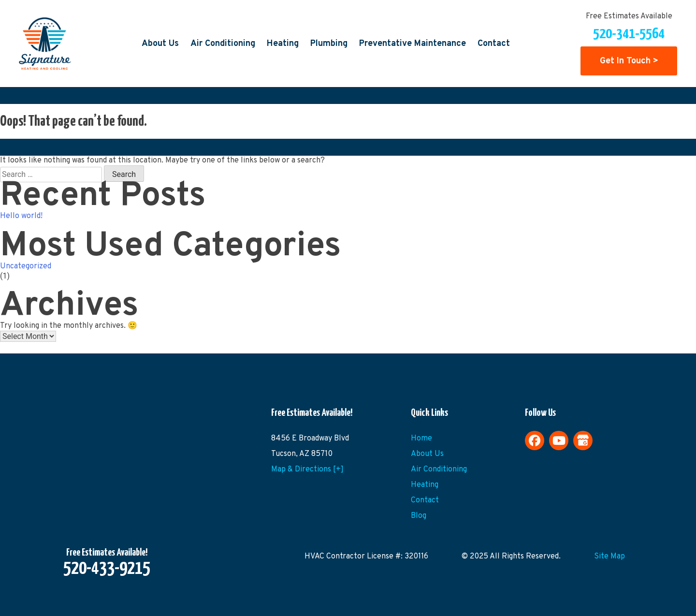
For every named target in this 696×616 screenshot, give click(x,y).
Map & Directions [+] (307, 469)
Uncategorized (26, 266)
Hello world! (21, 216)
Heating (283, 44)
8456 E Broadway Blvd (310, 439)
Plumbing (329, 44)
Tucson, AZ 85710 (302, 454)
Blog (419, 516)
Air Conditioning (223, 44)
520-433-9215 (107, 569)
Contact (494, 44)
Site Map (609, 557)
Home (421, 439)
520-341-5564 (629, 34)
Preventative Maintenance (413, 44)
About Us (160, 44)
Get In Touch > (629, 61)
